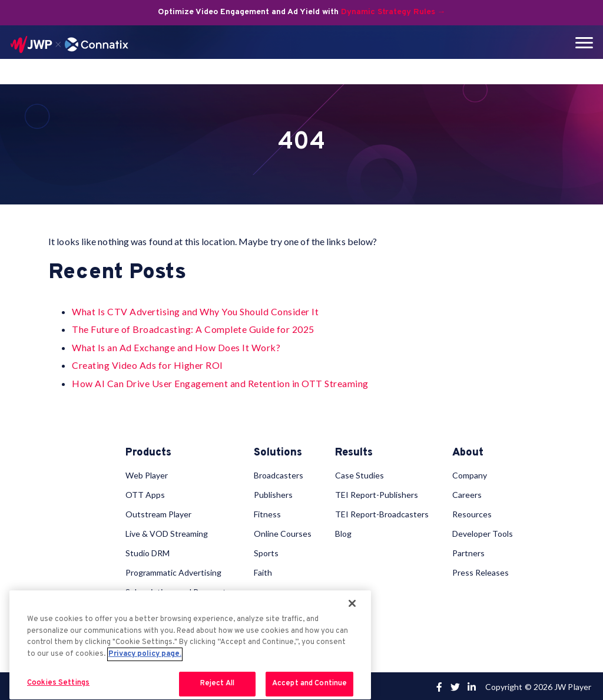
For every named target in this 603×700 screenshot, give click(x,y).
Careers (467, 493)
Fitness (267, 512)
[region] (190, 645)
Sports (266, 551)
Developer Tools (483, 532)
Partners (468, 551)
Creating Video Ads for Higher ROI (148, 365)
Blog (343, 532)
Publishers (273, 493)
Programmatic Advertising (173, 571)
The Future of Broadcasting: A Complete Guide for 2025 (193, 329)
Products (148, 453)
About (468, 453)
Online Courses (283, 532)
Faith (263, 571)
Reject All (217, 684)
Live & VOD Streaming (167, 532)
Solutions (278, 453)
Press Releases (481, 571)
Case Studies (360, 473)
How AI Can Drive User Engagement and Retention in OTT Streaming (220, 383)
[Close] (352, 603)
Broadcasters (279, 473)
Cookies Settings (58, 683)
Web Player (147, 473)
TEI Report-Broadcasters (382, 512)
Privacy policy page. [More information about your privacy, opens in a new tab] (145, 654)
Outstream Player (158, 512)
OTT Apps (145, 493)
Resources (472, 512)
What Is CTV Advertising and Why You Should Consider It (195, 311)
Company (470, 473)
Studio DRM (148, 551)
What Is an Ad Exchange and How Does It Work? (176, 347)
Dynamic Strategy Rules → (393, 12)
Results (354, 453)
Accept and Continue (309, 684)
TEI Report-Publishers (377, 493)
